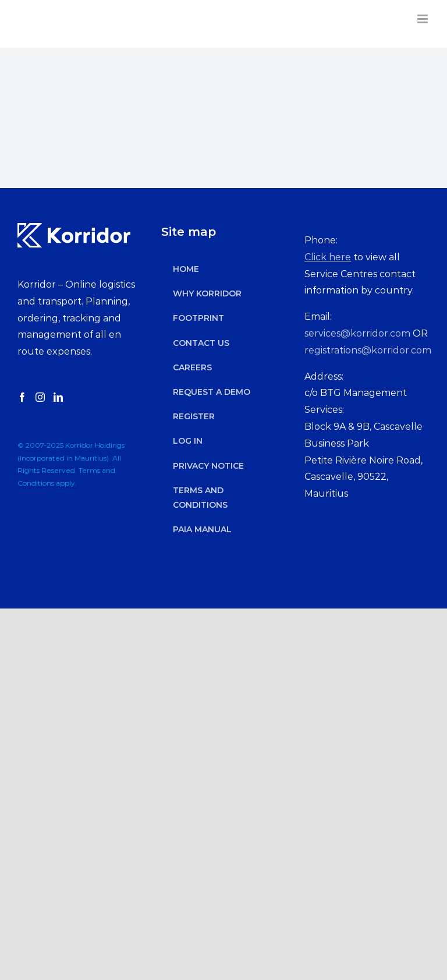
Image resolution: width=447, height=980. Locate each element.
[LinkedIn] (58, 397)
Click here (328, 257)
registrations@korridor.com (368, 350)
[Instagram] (40, 397)
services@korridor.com (357, 333)
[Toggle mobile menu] (423, 19)
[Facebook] (22, 397)
